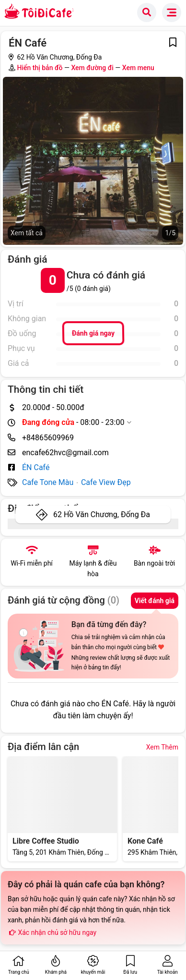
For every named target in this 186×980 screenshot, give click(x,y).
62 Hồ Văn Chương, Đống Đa (102, 514)
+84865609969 (48, 438)
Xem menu (138, 68)
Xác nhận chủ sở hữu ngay (52, 932)
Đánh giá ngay (93, 333)
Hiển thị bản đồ (40, 68)
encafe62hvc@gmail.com (65, 453)
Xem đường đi (92, 68)
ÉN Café (36, 467)
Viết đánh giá (155, 601)
